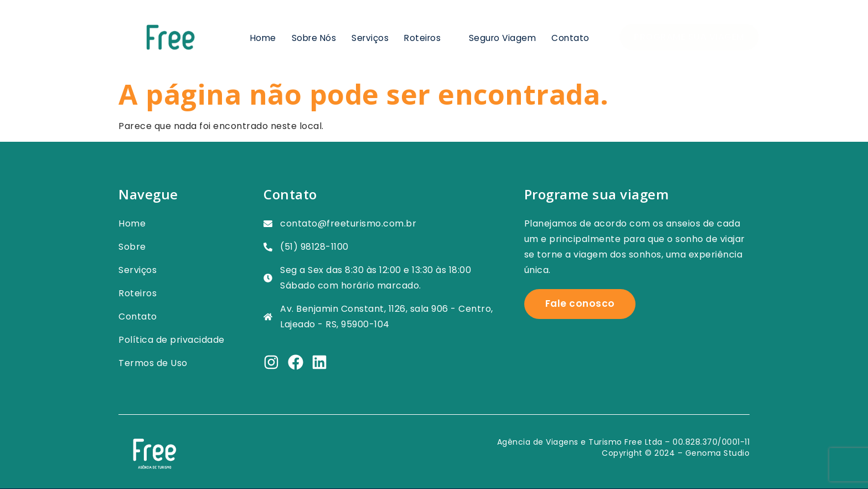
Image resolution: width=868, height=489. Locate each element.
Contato (570, 37)
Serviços (367, 37)
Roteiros (426, 37)
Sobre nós (310, 37)
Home (258, 37)
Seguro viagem (502, 37)
